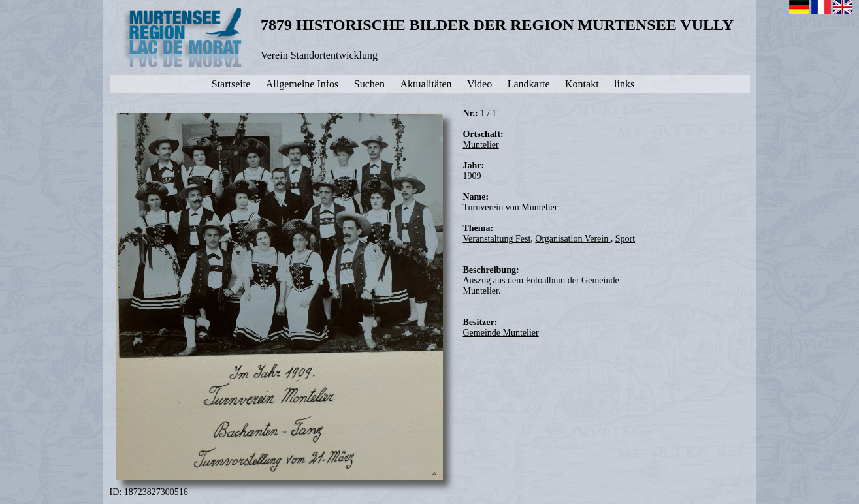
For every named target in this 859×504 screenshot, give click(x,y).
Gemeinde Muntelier (501, 333)
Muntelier (481, 145)
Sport (625, 239)
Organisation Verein (573, 239)
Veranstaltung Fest (497, 239)
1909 (472, 176)
